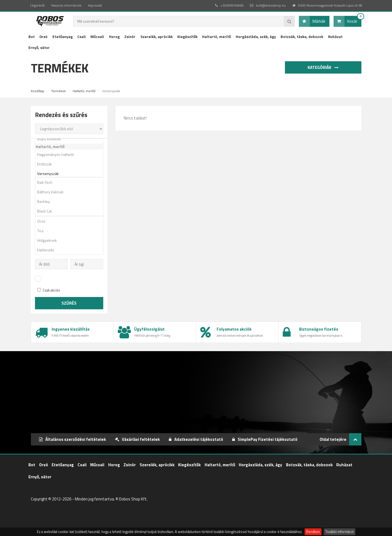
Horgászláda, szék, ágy (256, 37)
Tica (71, 231)
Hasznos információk (66, 5)
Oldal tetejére (341, 439)
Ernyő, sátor (39, 47)
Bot (32, 37)
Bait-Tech (71, 182)
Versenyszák (71, 174)
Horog (114, 37)
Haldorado (71, 250)
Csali (82, 37)
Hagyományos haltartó (71, 154)
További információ (340, 532)
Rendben (313, 532)
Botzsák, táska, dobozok (302, 37)
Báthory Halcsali (71, 192)
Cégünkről (37, 5)
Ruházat (335, 37)
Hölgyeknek (71, 240)
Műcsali (97, 37)
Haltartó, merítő (216, 37)
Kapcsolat (95, 5)
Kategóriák (324, 67)
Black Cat (71, 211)
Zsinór (130, 37)
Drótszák (71, 164)
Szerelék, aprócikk (157, 37)
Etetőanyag (63, 37)
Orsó (43, 37)
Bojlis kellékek (71, 139)
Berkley (71, 201)
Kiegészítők (187, 37)
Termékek (58, 91)
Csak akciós (49, 290)
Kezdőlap (38, 91)
